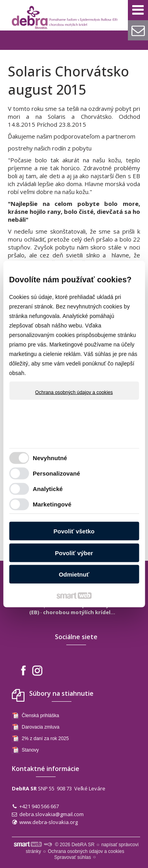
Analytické (48, 488)
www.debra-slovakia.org (49, 822)
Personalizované (56, 473)
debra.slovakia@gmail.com (52, 814)
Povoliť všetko (74, 531)
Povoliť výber (74, 553)
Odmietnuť (74, 574)
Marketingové (52, 504)
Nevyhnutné (50, 458)
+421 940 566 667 (39, 806)
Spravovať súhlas (72, 857)
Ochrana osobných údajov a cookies (74, 392)
